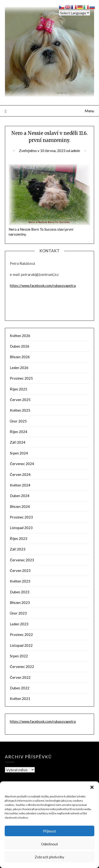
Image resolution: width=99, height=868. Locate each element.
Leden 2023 (19, 624)
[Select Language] (74, 13)
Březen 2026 (20, 357)
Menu (89, 111)
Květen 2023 (20, 581)
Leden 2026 (19, 368)
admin (75, 151)
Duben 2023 (20, 592)
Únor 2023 (18, 613)
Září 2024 (18, 442)
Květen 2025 (20, 410)
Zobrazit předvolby (50, 857)
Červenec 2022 (22, 667)
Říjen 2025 (19, 389)
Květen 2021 (20, 699)
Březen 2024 (20, 506)
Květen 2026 (20, 336)
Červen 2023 (20, 571)
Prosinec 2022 (21, 635)
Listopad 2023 (21, 528)
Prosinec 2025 (21, 378)
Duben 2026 (20, 346)
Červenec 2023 (22, 560)
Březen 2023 (20, 603)
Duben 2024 (20, 496)
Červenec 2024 (22, 464)
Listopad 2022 (21, 645)
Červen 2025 (20, 400)
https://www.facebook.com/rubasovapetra (43, 285)
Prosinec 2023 (21, 517)
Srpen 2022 (19, 656)
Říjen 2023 (19, 538)
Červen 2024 (20, 474)
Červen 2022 (20, 677)
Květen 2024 (20, 485)
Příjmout (50, 831)
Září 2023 (18, 549)
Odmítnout (49, 844)
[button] (92, 787)
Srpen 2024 (19, 453)
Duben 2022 (20, 688)
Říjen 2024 (19, 432)
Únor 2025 (18, 421)
